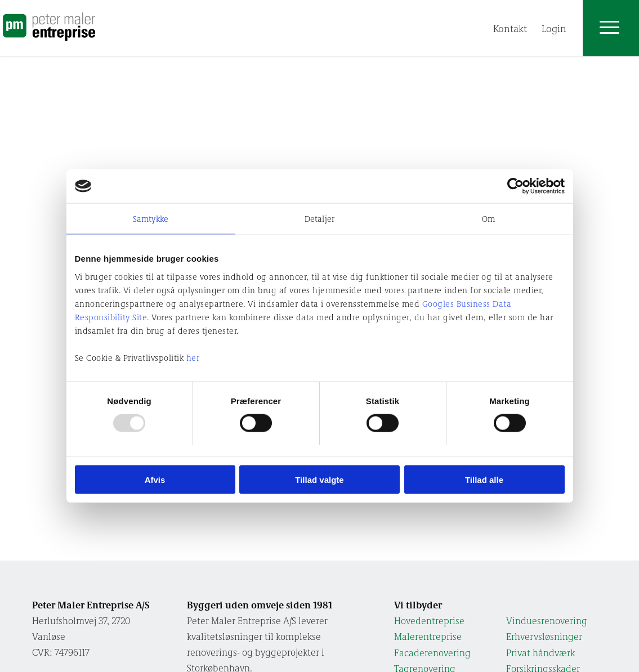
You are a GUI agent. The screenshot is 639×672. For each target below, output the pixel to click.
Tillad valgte (319, 479)
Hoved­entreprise (429, 621)
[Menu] (577, 28)
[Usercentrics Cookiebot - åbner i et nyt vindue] (515, 186)
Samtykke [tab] (151, 219)
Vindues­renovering (547, 621)
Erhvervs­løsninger (544, 636)
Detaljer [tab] (319, 219)
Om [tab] (488, 219)
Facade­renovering (432, 653)
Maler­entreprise (428, 636)
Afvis (155, 479)
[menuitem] (510, 28)
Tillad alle (484, 479)
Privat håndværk (540, 653)
